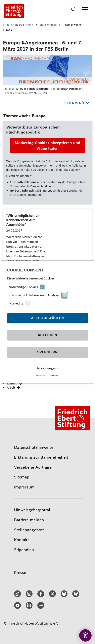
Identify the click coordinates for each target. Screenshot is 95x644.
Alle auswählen (48, 318)
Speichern (47, 352)
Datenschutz (54, 375)
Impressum (40, 375)
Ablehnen (47, 335)
